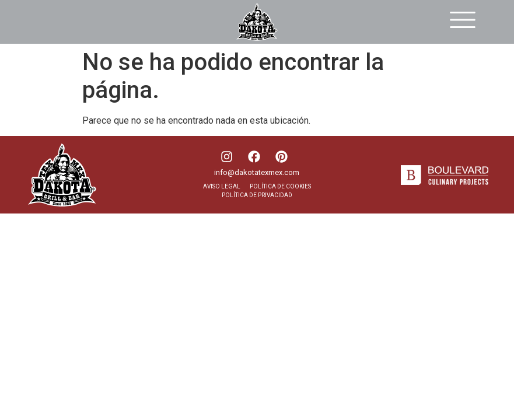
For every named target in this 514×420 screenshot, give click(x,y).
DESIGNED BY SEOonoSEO (53, 234)
